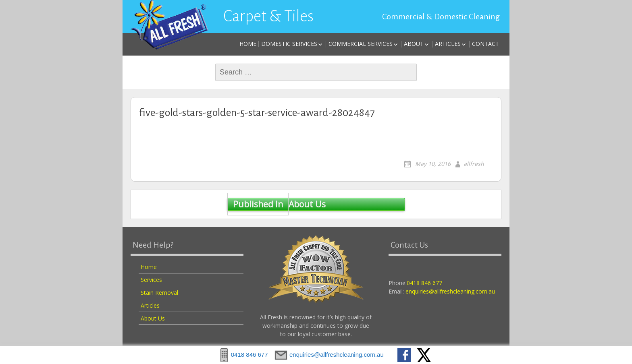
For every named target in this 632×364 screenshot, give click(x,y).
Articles (448, 44)
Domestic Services (289, 44)
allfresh (474, 164)
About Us (276, 205)
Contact (485, 44)
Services (151, 280)
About (414, 44)
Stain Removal (159, 293)
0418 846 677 (424, 283)
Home (248, 44)
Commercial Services (361, 44)
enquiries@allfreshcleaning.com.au (450, 291)
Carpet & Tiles (268, 16)
